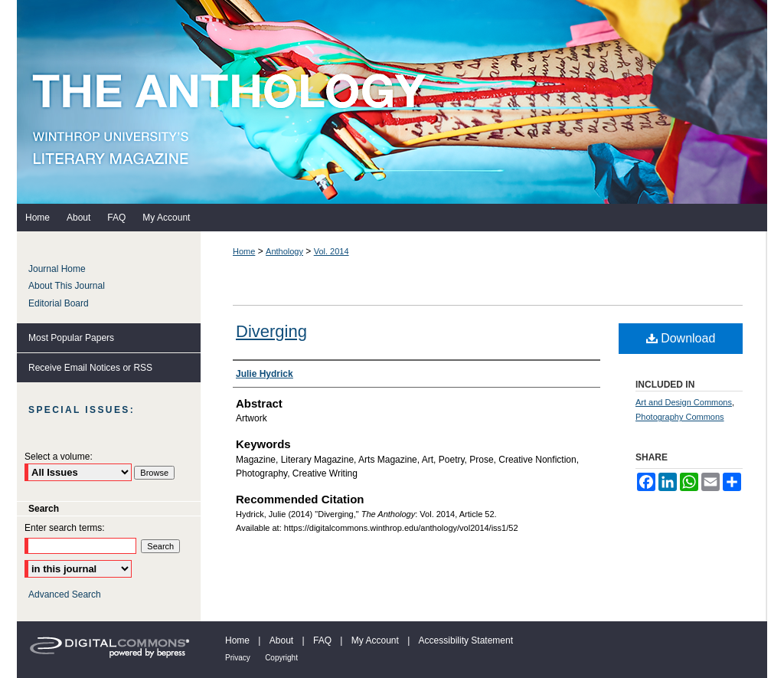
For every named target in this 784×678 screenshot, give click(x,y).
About (281, 640)
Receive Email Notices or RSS (90, 368)
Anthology (284, 251)
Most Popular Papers (71, 338)
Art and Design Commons (684, 402)
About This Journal (67, 286)
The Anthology (392, 102)
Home (244, 251)
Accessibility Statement (466, 640)
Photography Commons (680, 417)
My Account (375, 640)
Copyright (281, 658)
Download (681, 338)
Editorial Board (59, 303)
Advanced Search (65, 594)
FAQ (322, 640)
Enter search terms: (65, 528)
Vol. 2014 (332, 251)
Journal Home (57, 269)
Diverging (271, 331)
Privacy (238, 658)
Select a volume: (59, 457)
